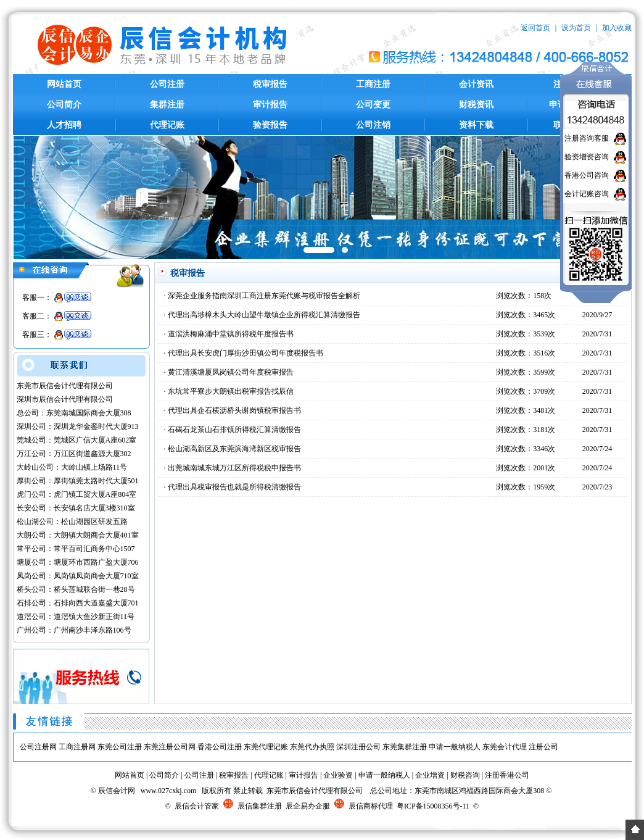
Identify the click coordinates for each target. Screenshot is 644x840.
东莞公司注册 (120, 747)
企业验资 (338, 775)
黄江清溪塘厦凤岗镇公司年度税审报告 (231, 372)
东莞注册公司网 (170, 747)
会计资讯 (476, 84)
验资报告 (270, 125)
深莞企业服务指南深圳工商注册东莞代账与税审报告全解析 (264, 296)
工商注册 (373, 84)
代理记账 (167, 125)
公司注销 (373, 125)
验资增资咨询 (587, 157)
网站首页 (64, 84)
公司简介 (64, 105)
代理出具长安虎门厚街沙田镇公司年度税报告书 (246, 353)
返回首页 (535, 28)
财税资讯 (476, 105)
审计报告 (270, 105)
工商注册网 (77, 747)
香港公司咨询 (587, 175)
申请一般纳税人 (455, 747)
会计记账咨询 (587, 194)
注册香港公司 (507, 775)
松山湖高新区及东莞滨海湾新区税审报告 (234, 449)
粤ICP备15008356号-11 (433, 806)
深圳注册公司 (358, 747)
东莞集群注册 (405, 747)
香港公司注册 (220, 747)
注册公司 (543, 747)
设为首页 (576, 28)
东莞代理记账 (266, 747)
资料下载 (476, 125)
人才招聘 (64, 125)
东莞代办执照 (312, 747)
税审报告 (270, 84)
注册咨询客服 (587, 138)
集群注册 (167, 105)
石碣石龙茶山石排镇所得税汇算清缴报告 (234, 430)
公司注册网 (38, 747)
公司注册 (167, 84)
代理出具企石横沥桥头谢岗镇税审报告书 (234, 410)
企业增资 (430, 775)
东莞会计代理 (505, 747)
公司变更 (373, 105)
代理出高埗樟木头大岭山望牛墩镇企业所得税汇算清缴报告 (264, 315)
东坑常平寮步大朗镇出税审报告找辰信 (231, 391)
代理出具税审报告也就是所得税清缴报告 (234, 487)
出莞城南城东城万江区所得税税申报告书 (234, 468)
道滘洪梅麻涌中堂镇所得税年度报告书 (231, 334)
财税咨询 (465, 775)
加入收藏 (617, 28)
